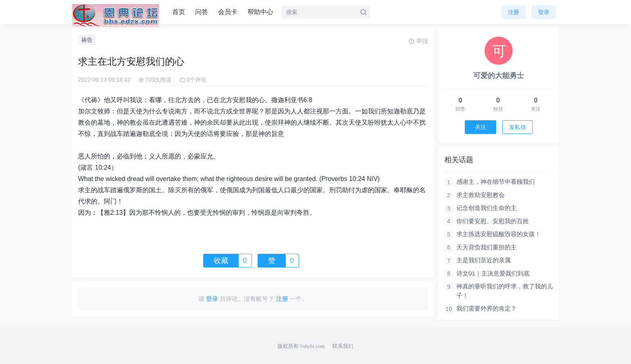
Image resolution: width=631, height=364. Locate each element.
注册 (513, 12)
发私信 (518, 127)
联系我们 (343, 346)
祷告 (87, 40)
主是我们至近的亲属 (484, 260)
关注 (480, 127)
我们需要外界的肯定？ (487, 308)
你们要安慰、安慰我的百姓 (493, 221)
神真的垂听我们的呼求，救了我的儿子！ (505, 291)
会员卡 (228, 12)
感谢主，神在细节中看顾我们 (496, 182)
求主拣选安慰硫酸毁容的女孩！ (499, 234)
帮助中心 (260, 12)
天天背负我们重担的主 (487, 247)
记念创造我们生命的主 (487, 208)
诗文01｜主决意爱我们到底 (493, 273)
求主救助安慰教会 (480, 195)
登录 (544, 12)
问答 (202, 12)
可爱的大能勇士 (499, 76)
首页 (179, 12)
